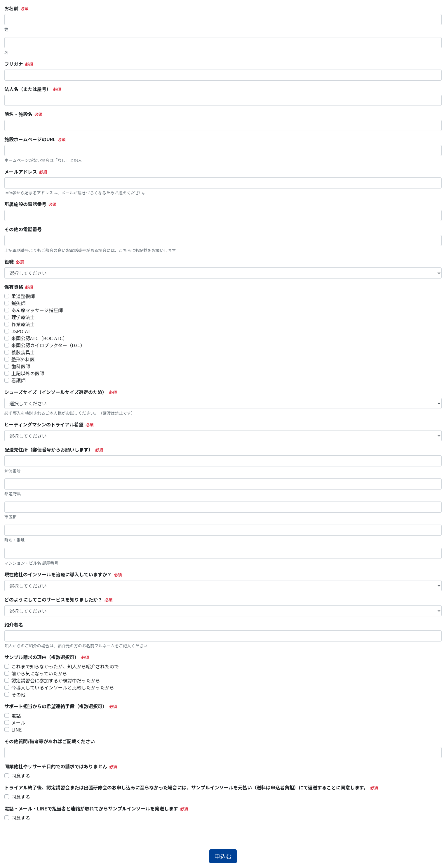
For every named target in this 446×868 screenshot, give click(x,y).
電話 (16, 715)
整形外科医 (23, 359)
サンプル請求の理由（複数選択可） (42, 657)
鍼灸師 (18, 303)
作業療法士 (23, 324)
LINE (16, 729)
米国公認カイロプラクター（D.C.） (48, 345)
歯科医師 (21, 366)
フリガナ (14, 64)
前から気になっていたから (39, 673)
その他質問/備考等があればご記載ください (50, 741)
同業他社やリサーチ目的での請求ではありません (56, 766)
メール (18, 722)
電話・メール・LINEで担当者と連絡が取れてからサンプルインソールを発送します (91, 808)
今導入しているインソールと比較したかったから (63, 687)
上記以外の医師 (28, 373)
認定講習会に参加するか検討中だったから (56, 680)
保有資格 (14, 287)
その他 (18, 694)
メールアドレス (21, 172)
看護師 (18, 380)
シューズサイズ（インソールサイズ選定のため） (56, 392)
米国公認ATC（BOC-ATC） (39, 338)
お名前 (11, 8)
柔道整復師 (23, 296)
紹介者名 (14, 625)
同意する (21, 776)
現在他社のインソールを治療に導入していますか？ (58, 574)
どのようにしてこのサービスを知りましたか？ (53, 599)
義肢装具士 (23, 352)
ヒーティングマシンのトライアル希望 (44, 424)
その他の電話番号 (23, 229)
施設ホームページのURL (30, 139)
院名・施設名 (18, 114)
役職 (9, 262)
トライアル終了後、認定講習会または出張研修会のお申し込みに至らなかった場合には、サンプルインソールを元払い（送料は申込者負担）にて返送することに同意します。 (186, 787)
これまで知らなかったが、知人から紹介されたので (65, 666)
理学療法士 (23, 317)
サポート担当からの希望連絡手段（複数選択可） (56, 706)
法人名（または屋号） (28, 89)
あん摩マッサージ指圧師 (37, 310)
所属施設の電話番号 (25, 204)
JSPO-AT (21, 331)
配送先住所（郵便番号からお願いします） (49, 449)
